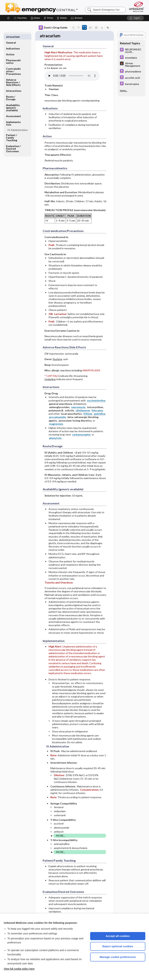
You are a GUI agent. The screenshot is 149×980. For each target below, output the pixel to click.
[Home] (8, 18)
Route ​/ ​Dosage (11, 92)
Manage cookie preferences (118, 957)
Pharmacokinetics (13, 56)
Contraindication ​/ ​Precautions (14, 65)
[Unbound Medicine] (137, 7)
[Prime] (48, 18)
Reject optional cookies (118, 946)
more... (124, 90)
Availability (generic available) (13, 102)
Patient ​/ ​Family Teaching (12, 132)
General (11, 37)
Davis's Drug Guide (53, 28)
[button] (77, 18)
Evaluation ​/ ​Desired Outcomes (14, 143)
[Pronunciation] (72, 76)
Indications (13, 43)
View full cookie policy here (19, 969)
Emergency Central (51, 7)
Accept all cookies (118, 936)
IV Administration (18, 124)
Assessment (14, 110)
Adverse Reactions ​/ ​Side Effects (13, 76)
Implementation (13, 117)
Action (10, 48)
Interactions (14, 85)
